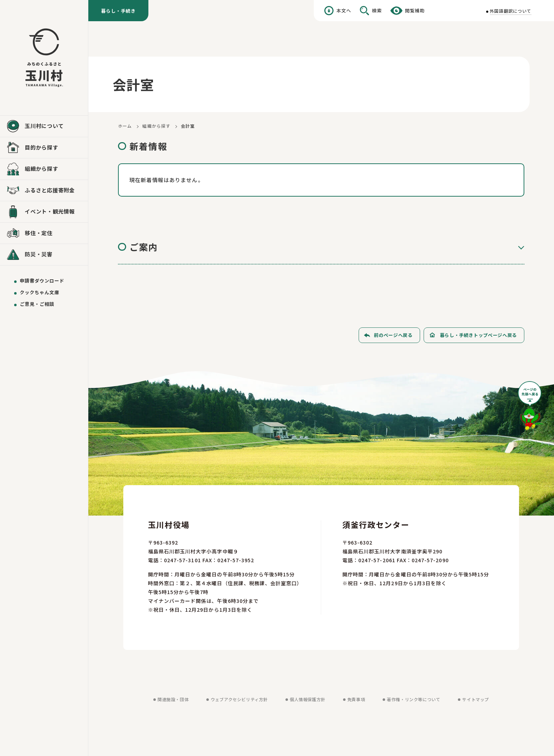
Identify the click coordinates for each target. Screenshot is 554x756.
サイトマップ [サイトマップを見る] (476, 699)
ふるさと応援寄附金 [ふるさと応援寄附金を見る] (50, 190)
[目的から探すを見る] (44, 148)
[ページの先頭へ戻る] (531, 408)
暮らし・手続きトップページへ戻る (478, 335)
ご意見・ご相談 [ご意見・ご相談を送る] (37, 304)
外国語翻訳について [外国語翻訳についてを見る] (511, 11)
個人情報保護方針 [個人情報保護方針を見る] (308, 699)
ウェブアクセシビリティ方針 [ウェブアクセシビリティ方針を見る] (239, 699)
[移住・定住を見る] (44, 233)
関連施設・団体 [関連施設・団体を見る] (173, 699)
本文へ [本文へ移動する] (344, 10)
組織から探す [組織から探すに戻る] (156, 126)
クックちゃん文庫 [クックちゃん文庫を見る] (40, 292)
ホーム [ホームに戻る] (125, 126)
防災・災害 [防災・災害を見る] (39, 254)
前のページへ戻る (393, 335)
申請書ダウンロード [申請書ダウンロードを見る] (42, 281)
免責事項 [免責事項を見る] (356, 699)
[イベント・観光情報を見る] (44, 212)
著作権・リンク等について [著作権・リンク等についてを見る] (414, 699)
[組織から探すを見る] (44, 169)
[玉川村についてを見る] (44, 126)
